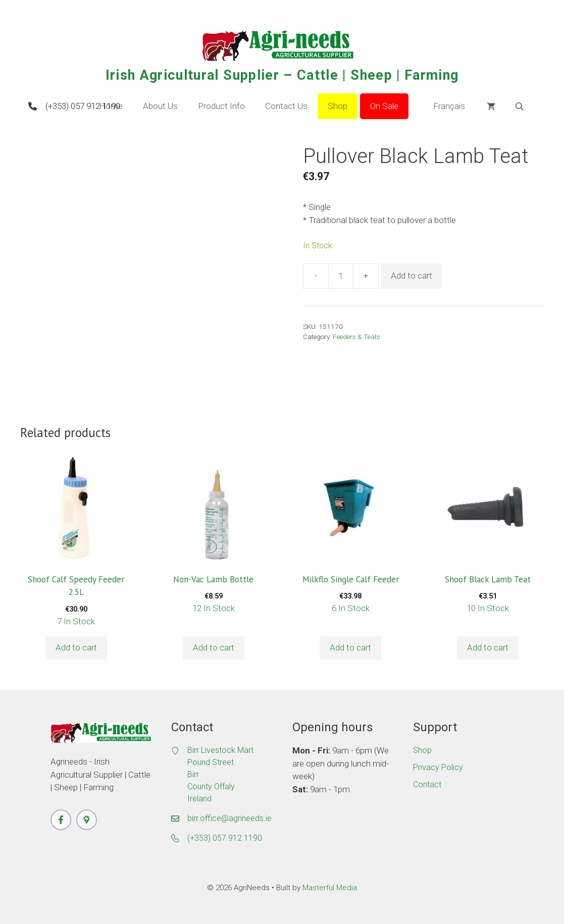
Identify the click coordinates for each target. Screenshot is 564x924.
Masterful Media (330, 888)
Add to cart (412, 276)
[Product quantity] (341, 276)
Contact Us (286, 106)
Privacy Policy (438, 767)
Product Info (221, 106)
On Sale (384, 106)
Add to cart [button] (76, 647)
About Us (160, 106)
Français (442, 106)
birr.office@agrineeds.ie (229, 818)
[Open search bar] (521, 106)
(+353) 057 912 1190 (83, 106)
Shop (338, 106)
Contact (427, 784)
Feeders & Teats (356, 337)
